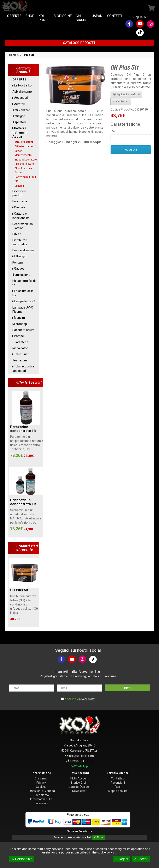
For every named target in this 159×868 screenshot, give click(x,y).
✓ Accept (141, 859)
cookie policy (106, 852)
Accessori (21, 98)
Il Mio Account (79, 778)
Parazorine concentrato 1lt (23, 429)
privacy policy (87, 699)
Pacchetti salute (23, 330)
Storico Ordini (79, 783)
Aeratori (20, 104)
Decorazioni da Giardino (23, 226)
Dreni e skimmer (23, 250)
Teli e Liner (21, 354)
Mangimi (20, 318)
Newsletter (79, 791)
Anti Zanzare (21, 110)
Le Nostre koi (23, 85)
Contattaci (118, 778)
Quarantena (20, 342)
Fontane (18, 263)
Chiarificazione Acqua (23, 170)
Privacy (41, 783)
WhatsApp (81, 766)
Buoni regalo (21, 201)
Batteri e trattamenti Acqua (20, 132)
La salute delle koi (23, 293)
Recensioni (118, 783)
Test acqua (20, 360)
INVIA (128, 688)
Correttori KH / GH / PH (25, 179)
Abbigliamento (22, 92)
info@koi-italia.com (81, 756)
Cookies (41, 787)
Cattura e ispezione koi (21, 216)
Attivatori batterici (25, 146)
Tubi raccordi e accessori (23, 369)
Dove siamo (41, 795)
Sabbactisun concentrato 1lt (23, 502)
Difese (17, 234)
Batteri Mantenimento (23, 153)
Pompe (19, 336)
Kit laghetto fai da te (24, 283)
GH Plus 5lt (27, 55)
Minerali (19, 186)
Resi (118, 787)
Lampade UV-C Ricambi (23, 310)
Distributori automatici (20, 242)
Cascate (20, 207)
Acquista (131, 150)
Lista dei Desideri (79, 787)
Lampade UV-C (24, 301)
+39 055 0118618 (81, 761)
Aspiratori (19, 122)
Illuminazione (21, 275)
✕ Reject (122, 859)
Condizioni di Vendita (41, 791)
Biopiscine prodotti (19, 193)
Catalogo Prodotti (80, 43)
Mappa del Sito (118, 791)
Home (13, 55)
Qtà (113, 131)
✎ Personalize (22, 859)
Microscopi (20, 324)
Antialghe (19, 116)
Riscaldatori (20, 348)
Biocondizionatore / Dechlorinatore (26, 162)
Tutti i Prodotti (24, 142)
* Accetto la (80, 699)
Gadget (19, 269)
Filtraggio (20, 256)
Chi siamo (41, 778)
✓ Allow (98, 837)
